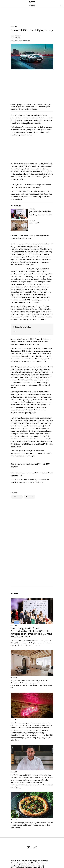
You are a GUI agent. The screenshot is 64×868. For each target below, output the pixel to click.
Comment (30, 497)
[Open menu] (62, 6)
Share (17, 497)
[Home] (32, 2)
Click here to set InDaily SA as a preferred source (31, 480)
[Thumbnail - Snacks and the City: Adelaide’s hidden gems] (32, 717)
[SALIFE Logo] (32, 6)
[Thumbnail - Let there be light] (32, 226)
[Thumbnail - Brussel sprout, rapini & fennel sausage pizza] (32, 810)
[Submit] (38, 331)
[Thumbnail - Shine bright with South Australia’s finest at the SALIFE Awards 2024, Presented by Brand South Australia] (32, 214)
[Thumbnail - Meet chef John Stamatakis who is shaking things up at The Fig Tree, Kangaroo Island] (32, 767)
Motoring (14, 493)
